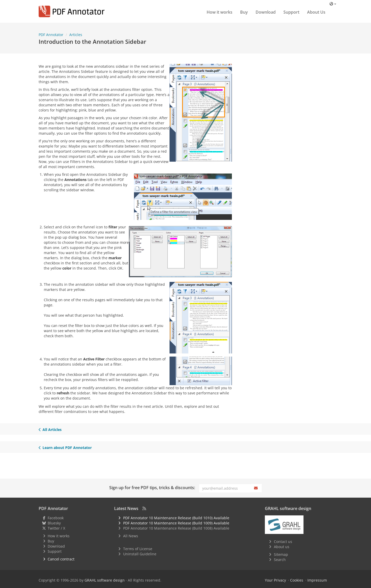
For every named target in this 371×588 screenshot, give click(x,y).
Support (291, 12)
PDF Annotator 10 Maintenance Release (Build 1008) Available (176, 528)
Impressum (317, 580)
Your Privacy (275, 580)
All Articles (50, 430)
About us (282, 547)
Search (280, 560)
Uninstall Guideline (140, 554)
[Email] (225, 488)
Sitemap (281, 554)
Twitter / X (56, 528)
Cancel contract (61, 559)
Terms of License (138, 549)
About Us (316, 12)
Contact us (283, 542)
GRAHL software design (105, 580)
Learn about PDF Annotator (65, 448)
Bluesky (54, 523)
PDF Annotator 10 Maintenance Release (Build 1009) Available (176, 523)
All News (131, 536)
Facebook (56, 518)
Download (266, 12)
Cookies (297, 580)
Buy (244, 12)
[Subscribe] (256, 488)
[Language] (333, 4)
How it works (220, 12)
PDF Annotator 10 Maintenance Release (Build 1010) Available (176, 518)
